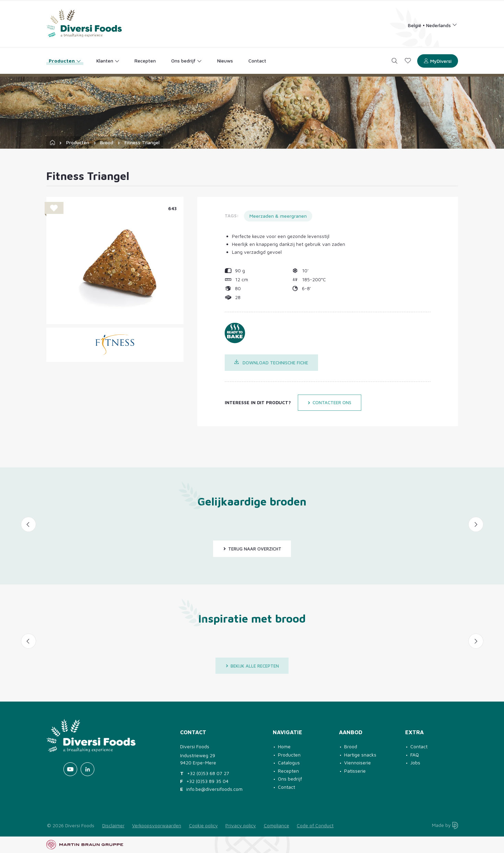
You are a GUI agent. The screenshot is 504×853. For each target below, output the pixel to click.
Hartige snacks (360, 755)
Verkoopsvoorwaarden (157, 825)
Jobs (415, 763)
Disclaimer (113, 825)
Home (284, 746)
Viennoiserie (358, 763)
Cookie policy (203, 825)
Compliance (277, 825)
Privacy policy (241, 825)
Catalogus (289, 763)
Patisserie (355, 771)
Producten (78, 142)
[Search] (394, 61)
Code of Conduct (315, 825)
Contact (286, 787)
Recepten (288, 771)
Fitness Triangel (142, 142)
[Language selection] (432, 25)
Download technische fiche (271, 362)
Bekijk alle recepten (252, 666)
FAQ (415, 755)
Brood (107, 142)
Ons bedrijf (290, 779)
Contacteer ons (329, 402)
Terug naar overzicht (252, 549)
